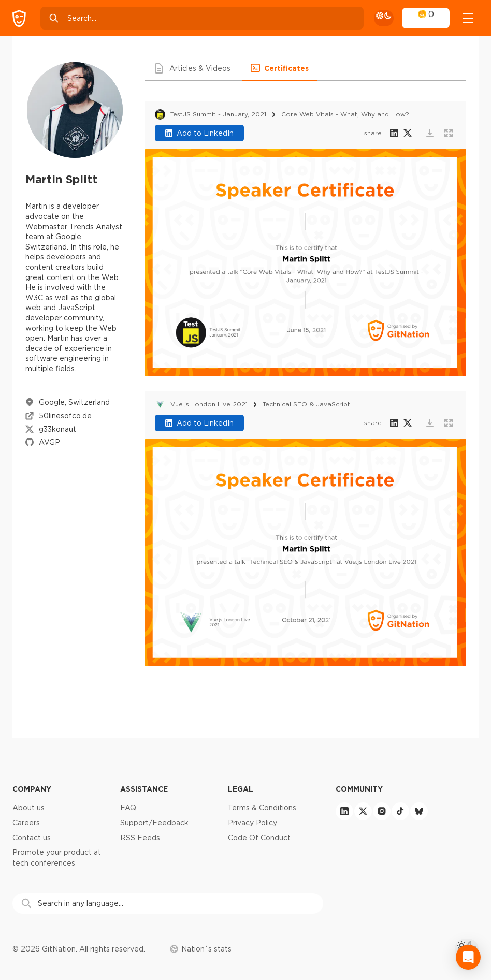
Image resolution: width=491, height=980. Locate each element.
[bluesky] (419, 811)
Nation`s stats (201, 949)
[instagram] (382, 811)
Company (32, 789)
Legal (241, 789)
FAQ (128, 808)
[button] (193, 68)
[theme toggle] (384, 18)
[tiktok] (400, 811)
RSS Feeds (140, 838)
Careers (26, 823)
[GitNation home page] (19, 18)
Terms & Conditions (262, 808)
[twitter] (363, 811)
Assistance (144, 789)
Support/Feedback (154, 823)
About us (28, 808)
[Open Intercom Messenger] (468, 957)
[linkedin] (344, 811)
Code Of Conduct (259, 838)
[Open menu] (468, 18)
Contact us (32, 838)
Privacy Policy (252, 823)
